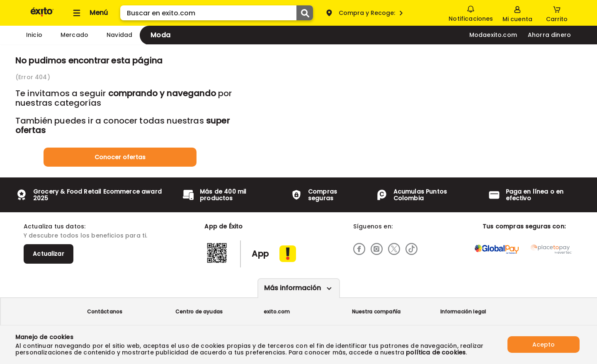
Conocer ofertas (120, 157)
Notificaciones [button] (471, 12)
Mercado (74, 35)
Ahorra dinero (549, 35)
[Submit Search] (305, 13)
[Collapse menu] (89, 13)
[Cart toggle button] (557, 13)
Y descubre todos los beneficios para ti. (85, 235)
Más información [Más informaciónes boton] (292, 288)
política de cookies (436, 352)
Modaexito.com (493, 35)
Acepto (544, 345)
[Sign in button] (517, 13)
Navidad (119, 35)
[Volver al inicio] (42, 16)
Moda (160, 35)
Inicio (34, 35)
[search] (217, 13)
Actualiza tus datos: (55, 226)
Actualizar (49, 254)
